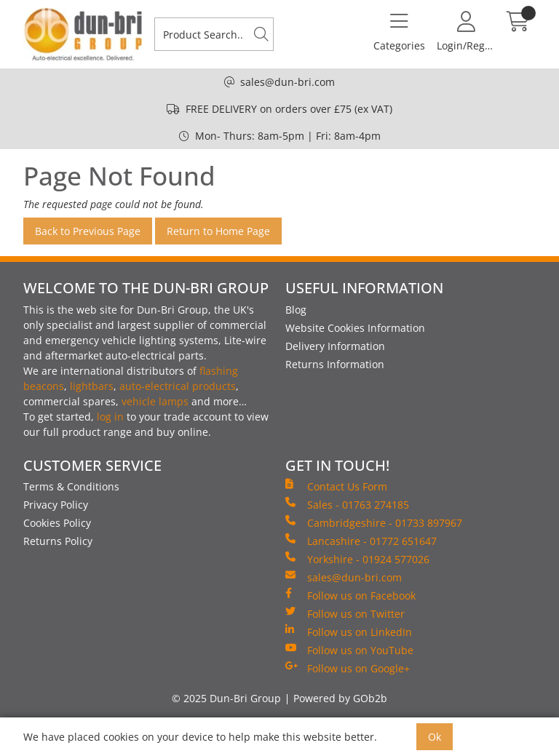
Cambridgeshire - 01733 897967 (374, 522)
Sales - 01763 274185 (347, 504)
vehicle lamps (155, 401)
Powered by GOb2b (340, 698)
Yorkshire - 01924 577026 (357, 559)
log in (110, 417)
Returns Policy (58, 541)
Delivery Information (335, 346)
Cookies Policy (57, 523)
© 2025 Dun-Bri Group (226, 698)
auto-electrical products (178, 386)
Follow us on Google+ (348, 668)
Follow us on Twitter (345, 613)
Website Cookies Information (355, 328)
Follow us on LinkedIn (349, 632)
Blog (296, 310)
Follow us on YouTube (349, 650)
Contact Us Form (336, 486)
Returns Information (335, 364)
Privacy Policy (56, 505)
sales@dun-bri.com (288, 82)
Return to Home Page (218, 231)
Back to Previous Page (88, 231)
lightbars (92, 386)
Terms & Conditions (71, 486)
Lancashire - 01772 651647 (361, 541)
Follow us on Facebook (350, 595)
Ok (435, 737)
